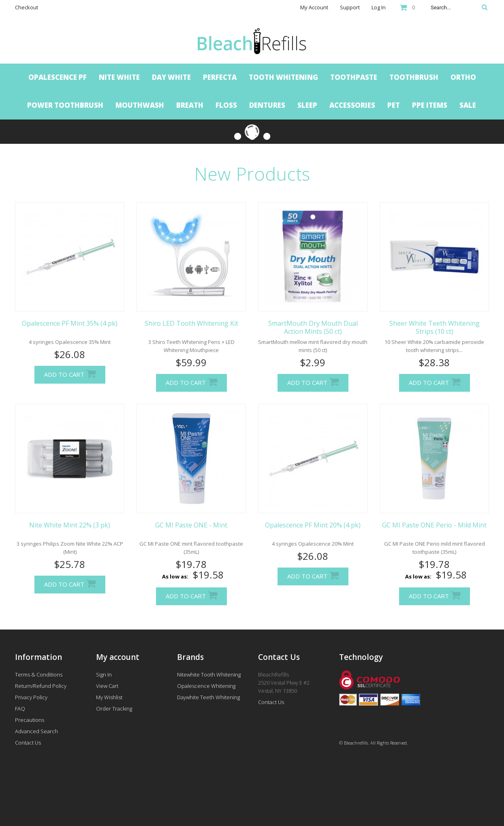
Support (350, 7)
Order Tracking (114, 709)
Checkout (27, 7)
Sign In (104, 674)
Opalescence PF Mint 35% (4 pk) (70, 323)
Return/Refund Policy (41, 686)
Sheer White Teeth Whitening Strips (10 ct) (435, 327)
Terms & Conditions (39, 674)
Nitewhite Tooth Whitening (209, 674)
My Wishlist (109, 697)
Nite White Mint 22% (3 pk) (70, 525)
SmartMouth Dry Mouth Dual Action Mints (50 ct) (313, 327)
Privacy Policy (31, 697)
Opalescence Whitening (206, 686)
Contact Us (28, 743)
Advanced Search (36, 731)
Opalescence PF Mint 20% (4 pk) (313, 525)
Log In (379, 7)
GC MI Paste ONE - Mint (191, 525)
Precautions (30, 720)
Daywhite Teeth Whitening (208, 697)
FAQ (20, 709)
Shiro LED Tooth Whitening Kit (191, 323)
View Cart (107, 686)
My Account (314, 7)
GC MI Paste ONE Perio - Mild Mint (434, 525)
